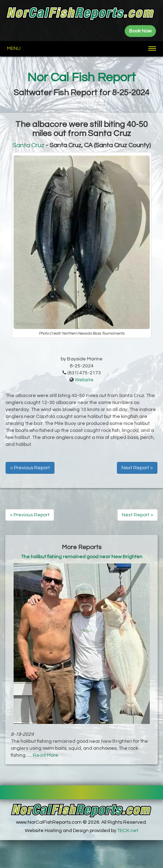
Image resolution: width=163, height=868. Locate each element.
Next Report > (137, 468)
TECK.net (128, 831)
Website (84, 380)
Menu (14, 48)
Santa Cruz (28, 145)
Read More (46, 755)
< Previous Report (30, 468)
